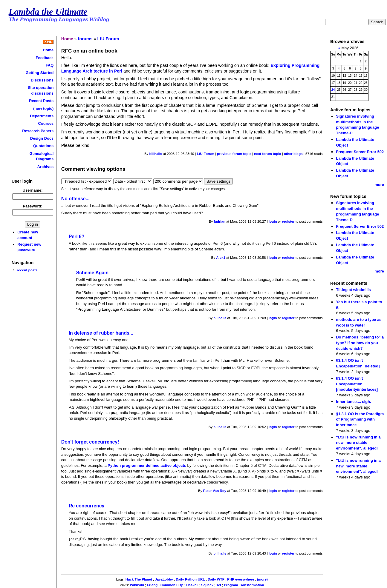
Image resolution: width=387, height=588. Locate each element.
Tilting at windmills (353, 290)
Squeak (207, 585)
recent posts (27, 270)
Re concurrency (87, 506)
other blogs (293, 154)
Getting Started (40, 73)
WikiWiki (137, 585)
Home (48, 50)
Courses (46, 123)
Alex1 (221, 258)
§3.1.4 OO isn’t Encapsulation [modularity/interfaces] (357, 384)
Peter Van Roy (215, 491)
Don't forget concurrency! (90, 442)
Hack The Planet (139, 579)
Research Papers (38, 131)
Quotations (43, 146)
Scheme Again (92, 273)
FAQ (50, 65)
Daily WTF (216, 579)
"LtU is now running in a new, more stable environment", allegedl (358, 443)
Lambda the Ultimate (48, 12)
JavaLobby (164, 579)
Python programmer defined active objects (147, 465)
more (379, 185)
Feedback (45, 58)
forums (85, 39)
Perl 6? (77, 237)
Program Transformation (244, 585)
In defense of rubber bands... (101, 333)
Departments (42, 116)
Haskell (192, 585)
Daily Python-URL (190, 579)
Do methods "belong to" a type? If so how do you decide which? (360, 343)
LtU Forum (108, 39)
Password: (33, 206)
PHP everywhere (241, 579)
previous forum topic (234, 154)
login (273, 221)
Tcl (219, 585)
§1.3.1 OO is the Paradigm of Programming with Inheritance (360, 419)
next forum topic (267, 154)
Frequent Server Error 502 (360, 152)
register (288, 221)
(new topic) (43, 108)
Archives (46, 167)
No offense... (75, 199)
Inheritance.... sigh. (353, 402)
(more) (262, 579)
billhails (156, 154)
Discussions (42, 80)
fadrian (220, 221)
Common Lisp (172, 585)
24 (333, 90)
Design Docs (42, 138)
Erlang (152, 585)
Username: (33, 190)
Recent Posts (41, 101)
